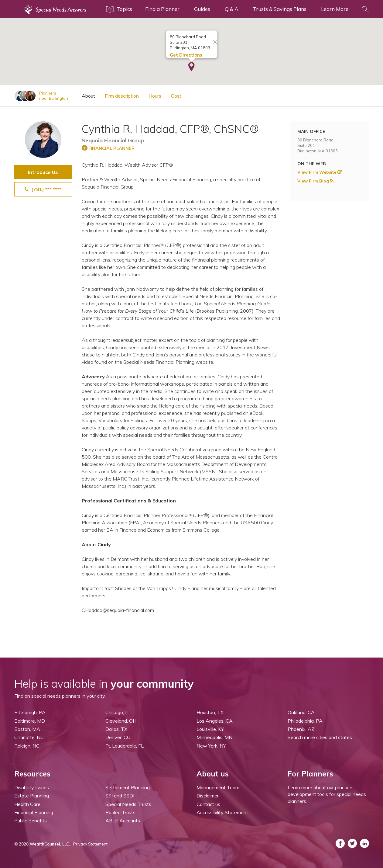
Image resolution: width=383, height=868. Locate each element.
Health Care (27, 804)
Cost (176, 96)
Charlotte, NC (29, 737)
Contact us (208, 804)
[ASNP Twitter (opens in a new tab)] (352, 843)
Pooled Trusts (120, 812)
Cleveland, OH (121, 721)
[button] (191, 67)
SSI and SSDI (120, 796)
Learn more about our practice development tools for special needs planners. (327, 794)
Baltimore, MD (30, 721)
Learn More (335, 9)
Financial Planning (34, 812)
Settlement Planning (128, 787)
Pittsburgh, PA (30, 712)
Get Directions (186, 55)
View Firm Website (320, 172)
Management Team (218, 787)
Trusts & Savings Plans (280, 9)
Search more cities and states (320, 737)
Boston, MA (27, 729)
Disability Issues (32, 787)
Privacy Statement (90, 844)
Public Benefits (31, 821)
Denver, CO (118, 737)
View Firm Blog (315, 181)
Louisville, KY (210, 729)
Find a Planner (162, 9)
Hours (155, 96)
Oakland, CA (301, 712)
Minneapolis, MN (214, 737)
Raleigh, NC (27, 746)
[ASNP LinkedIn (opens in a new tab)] (364, 843)
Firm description (122, 96)
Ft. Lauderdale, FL (125, 746)
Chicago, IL (117, 712)
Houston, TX (210, 712)
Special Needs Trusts (128, 804)
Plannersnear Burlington (54, 96)
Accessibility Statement (222, 812)
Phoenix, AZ (301, 729)
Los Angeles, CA (215, 721)
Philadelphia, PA (305, 721)
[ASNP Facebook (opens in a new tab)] (340, 843)
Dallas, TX (116, 729)
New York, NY (211, 746)
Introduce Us (43, 172)
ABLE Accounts (123, 821)
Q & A (231, 9)
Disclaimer (208, 796)
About (88, 96)
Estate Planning (32, 796)
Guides (202, 9)
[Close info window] (215, 42)
